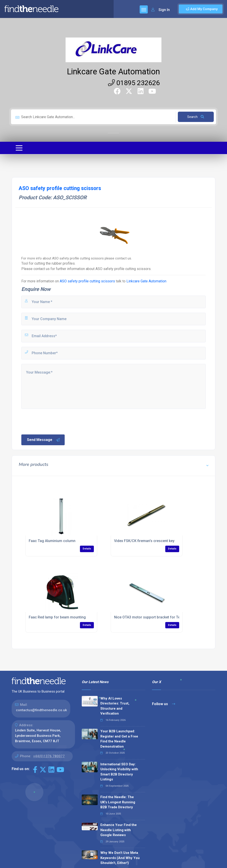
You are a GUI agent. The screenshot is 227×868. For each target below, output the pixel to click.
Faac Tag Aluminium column (52, 541)
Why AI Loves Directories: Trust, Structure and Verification (115, 706)
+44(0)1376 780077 (49, 756)
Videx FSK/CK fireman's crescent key (144, 541)
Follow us (164, 704)
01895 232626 (134, 83)
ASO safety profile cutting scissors (87, 281)
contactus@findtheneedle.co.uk (41, 710)
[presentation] (55, 421)
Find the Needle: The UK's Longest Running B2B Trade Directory (118, 802)
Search (196, 117)
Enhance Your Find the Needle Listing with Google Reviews (119, 830)
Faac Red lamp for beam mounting (57, 617)
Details (87, 549)
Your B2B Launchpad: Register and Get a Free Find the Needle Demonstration (119, 739)
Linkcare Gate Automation (113, 72)
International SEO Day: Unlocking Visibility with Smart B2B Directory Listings (119, 772)
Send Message (44, 440)
